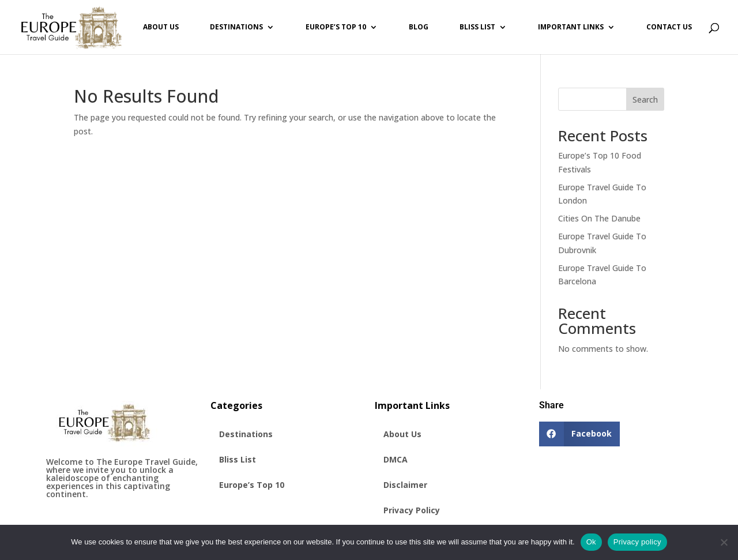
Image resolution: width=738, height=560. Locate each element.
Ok (591, 542)
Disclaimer (405, 485)
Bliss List (477, 27)
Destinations (236, 27)
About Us (161, 27)
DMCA (396, 459)
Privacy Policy (412, 510)
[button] (579, 434)
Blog (419, 27)
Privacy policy (637, 542)
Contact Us (669, 27)
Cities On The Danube (599, 218)
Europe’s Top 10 (336, 27)
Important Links (571, 27)
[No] (724, 542)
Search (645, 99)
